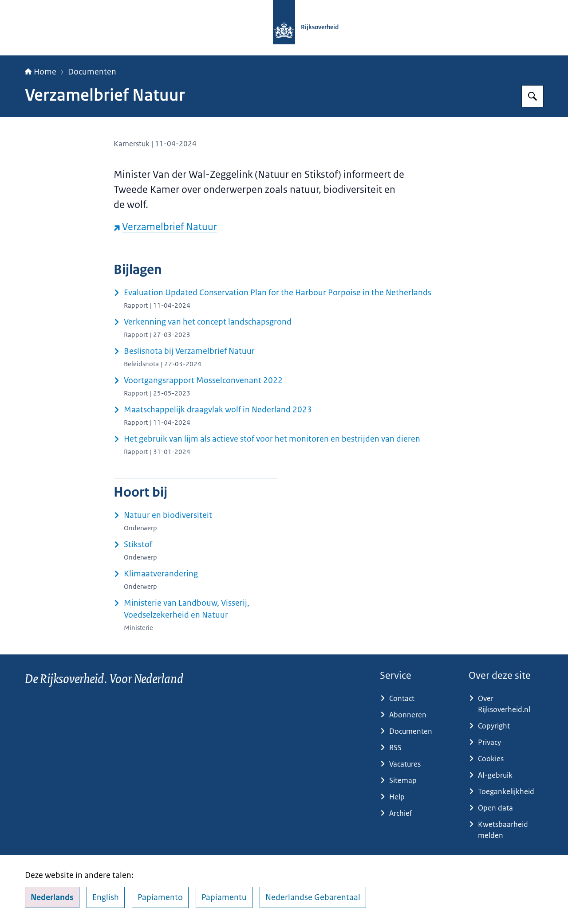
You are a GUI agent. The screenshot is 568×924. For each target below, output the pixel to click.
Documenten (92, 72)
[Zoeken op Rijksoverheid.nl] (532, 96)
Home (41, 72)
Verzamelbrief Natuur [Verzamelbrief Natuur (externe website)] (165, 227)
